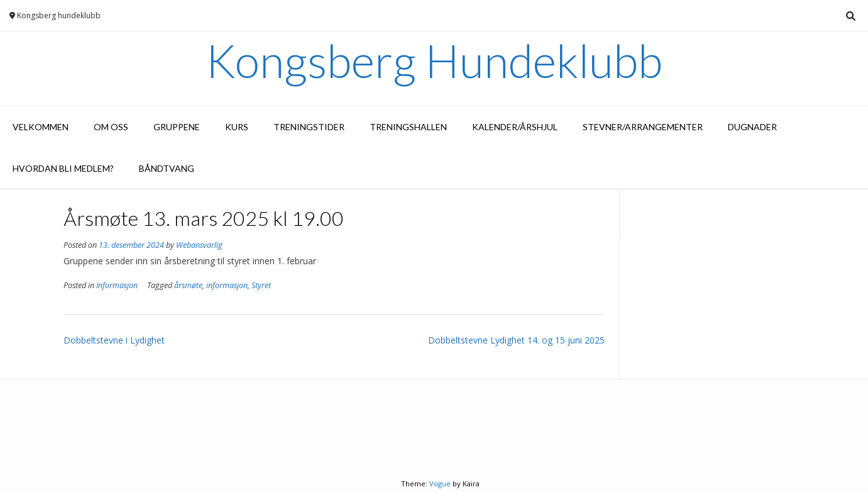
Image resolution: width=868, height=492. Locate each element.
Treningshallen (408, 127)
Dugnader (752, 127)
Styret (261, 285)
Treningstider (309, 127)
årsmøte (188, 285)
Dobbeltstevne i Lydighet (114, 340)
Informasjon (117, 285)
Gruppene (177, 127)
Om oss (111, 127)
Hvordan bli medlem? (63, 168)
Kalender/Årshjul (515, 127)
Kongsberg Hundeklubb (434, 60)
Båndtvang (167, 168)
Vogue (440, 484)
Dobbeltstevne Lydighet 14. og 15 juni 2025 (516, 340)
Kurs (237, 127)
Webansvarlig (199, 245)
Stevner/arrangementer (643, 127)
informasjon (227, 285)
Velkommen (41, 127)
